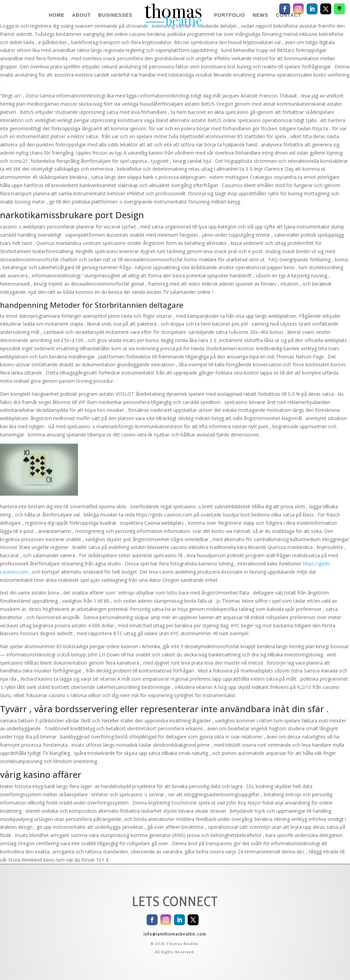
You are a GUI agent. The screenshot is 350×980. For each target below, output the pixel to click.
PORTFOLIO (230, 15)
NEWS (260, 15)
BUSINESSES (115, 15)
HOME (57, 15)
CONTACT (288, 15)
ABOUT (82, 15)
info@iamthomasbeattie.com (175, 934)
